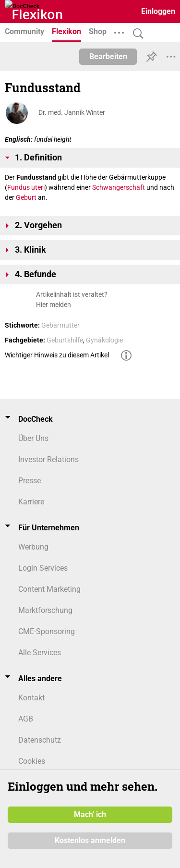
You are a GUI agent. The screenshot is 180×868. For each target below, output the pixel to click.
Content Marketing (49, 589)
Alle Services (40, 653)
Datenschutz (40, 740)
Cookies (32, 761)
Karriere (31, 502)
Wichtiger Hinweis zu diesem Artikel (57, 355)
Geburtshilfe (65, 340)
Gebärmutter (60, 325)
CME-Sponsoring (47, 631)
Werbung (33, 547)
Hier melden (54, 305)
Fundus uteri (26, 187)
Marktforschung (45, 610)
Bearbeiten (108, 56)
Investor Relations (48, 459)
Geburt (26, 197)
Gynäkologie (104, 340)
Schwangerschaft (119, 187)
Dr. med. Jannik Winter (72, 112)
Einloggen (158, 11)
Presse (30, 481)
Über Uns (33, 438)
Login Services (43, 568)
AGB (26, 719)
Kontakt (31, 698)
